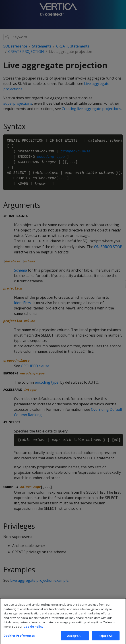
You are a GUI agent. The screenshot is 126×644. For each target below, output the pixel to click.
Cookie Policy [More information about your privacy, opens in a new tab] (33, 631)
